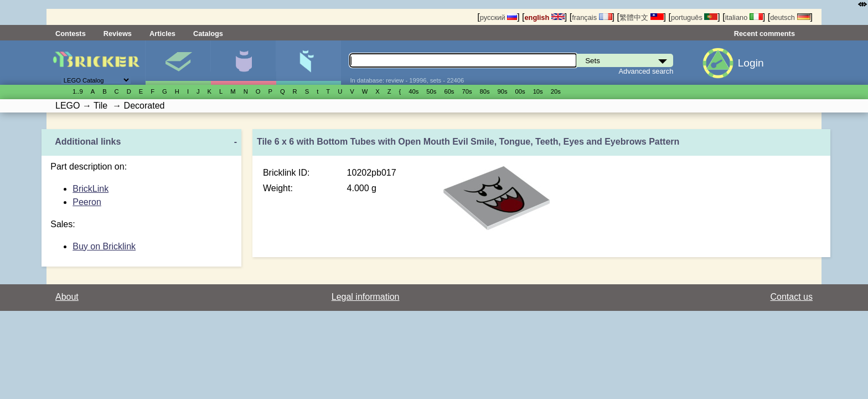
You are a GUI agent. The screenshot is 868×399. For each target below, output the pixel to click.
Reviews (118, 34)
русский (498, 17)
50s (431, 91)
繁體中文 (642, 17)
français (592, 17)
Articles (162, 34)
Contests (71, 34)
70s (467, 91)
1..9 (78, 91)
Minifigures (243, 63)
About (67, 297)
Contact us (792, 297)
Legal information (366, 297)
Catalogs (208, 34)
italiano (744, 17)
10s (538, 91)
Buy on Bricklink (104, 246)
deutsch (790, 17)
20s (556, 91)
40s (414, 91)
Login (751, 63)
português (694, 17)
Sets (178, 63)
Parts (309, 63)
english (545, 17)
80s (485, 91)
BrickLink (91, 189)
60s (449, 91)
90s (503, 91)
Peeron (87, 202)
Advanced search (646, 71)
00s (520, 91)
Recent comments (764, 34)
